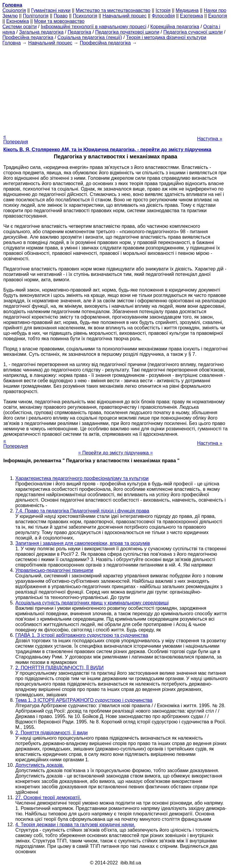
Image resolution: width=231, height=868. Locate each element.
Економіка (18, 21)
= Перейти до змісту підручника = (116, 453)
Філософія (163, 16)
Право (61, 16)
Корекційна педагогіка (175, 27)
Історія (163, 10)
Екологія (218, 16)
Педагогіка (79, 32)
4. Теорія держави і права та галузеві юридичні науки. (75, 825)
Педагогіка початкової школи (127, 32)
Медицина (187, 10)
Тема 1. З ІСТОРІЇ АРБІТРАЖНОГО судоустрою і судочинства (84, 700)
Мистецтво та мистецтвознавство (113, 10)
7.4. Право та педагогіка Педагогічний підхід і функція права (82, 511)
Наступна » (210, 139)
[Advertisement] (115, 88)
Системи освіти (20, 27)
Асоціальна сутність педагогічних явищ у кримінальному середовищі (92, 603)
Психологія (85, 16)
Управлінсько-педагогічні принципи (54, 570)
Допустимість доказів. (40, 765)
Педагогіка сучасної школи (193, 32)
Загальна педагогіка (41, 32)
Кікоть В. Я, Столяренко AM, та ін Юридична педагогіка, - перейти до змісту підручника (107, 150)
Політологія (36, 16)
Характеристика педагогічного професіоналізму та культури (82, 478)
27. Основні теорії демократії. (48, 798)
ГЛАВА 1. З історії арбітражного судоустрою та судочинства (82, 635)
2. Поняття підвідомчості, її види (51, 733)
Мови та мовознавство (59, 21)
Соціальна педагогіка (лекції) (90, 37)
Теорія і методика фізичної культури (166, 37)
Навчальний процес (125, 16)
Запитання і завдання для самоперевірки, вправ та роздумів (83, 543)
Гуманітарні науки (51, 10)
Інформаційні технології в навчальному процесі (93, 27)
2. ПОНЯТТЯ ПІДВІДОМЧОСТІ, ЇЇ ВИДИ (59, 668)
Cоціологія (14, 10)
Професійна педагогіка (28, 37)
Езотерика (191, 16)
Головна (12, 43)
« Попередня (16, 139)
